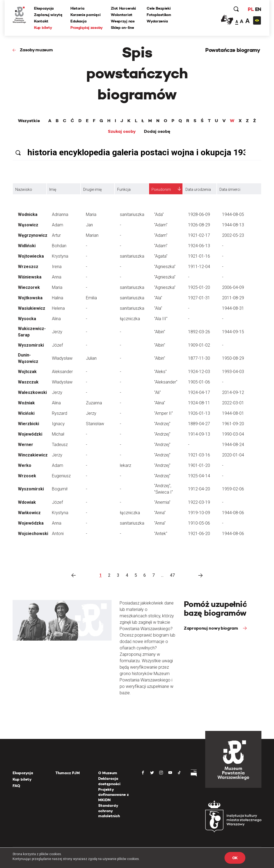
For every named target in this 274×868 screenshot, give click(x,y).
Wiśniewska (30, 277)
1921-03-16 (199, 455)
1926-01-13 (199, 413)
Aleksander (62, 372)
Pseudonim (161, 189)
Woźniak (26, 403)
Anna (57, 277)
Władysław (62, 358)
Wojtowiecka (31, 256)
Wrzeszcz (28, 267)
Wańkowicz (29, 513)
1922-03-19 (199, 502)
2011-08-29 (233, 298)
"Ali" (157, 392)
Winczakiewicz (33, 455)
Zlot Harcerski (123, 8)
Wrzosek (27, 476)
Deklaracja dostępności (109, 781)
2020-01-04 (233, 455)
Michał (58, 434)
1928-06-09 (199, 214)
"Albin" (160, 332)
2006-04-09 (233, 287)
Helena (58, 308)
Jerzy (57, 332)
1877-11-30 (199, 358)
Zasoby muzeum (36, 50)
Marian (92, 235)
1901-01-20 (199, 465)
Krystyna (60, 256)
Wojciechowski (33, 534)
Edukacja (79, 21)
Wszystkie (29, 121)
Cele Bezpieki (159, 8)
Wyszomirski (31, 345)
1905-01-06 (199, 382)
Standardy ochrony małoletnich (109, 811)
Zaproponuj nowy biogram (211, 628)
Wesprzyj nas (123, 21)
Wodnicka (28, 214)
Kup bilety (43, 28)
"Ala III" (161, 319)
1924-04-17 (199, 392)
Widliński (27, 246)
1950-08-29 (233, 358)
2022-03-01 (233, 403)
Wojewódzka (31, 523)
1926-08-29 (199, 225)
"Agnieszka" (165, 267)
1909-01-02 (199, 345)
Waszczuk (28, 382)
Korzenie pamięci (85, 15)
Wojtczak (27, 372)
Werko (25, 465)
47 (172, 575)
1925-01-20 (199, 287)
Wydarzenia (157, 21)
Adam (58, 225)
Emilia (91, 298)
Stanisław (95, 424)
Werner (26, 445)
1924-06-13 (199, 246)
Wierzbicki (28, 424)
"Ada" (159, 214)
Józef (57, 345)
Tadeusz (60, 445)
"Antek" (161, 534)
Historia (77, 8)
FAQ (16, 786)
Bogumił (60, 489)
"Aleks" (160, 372)
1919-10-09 (199, 513)
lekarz (125, 465)
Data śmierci (230, 189)
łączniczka (130, 319)
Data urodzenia (198, 189)
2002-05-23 (233, 235)
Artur (56, 235)
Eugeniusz (61, 476)
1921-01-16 (199, 256)
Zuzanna (94, 403)
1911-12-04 (199, 267)
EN (258, 9)
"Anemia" (162, 502)
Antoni (58, 534)
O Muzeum (108, 773)
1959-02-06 (233, 489)
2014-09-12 (233, 392)
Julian (91, 358)
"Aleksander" (166, 382)
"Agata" (161, 256)
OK (235, 858)
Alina (56, 319)
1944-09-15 (233, 332)
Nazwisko (24, 189)
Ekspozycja (44, 8)
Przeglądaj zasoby (87, 28)
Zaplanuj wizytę (48, 15)
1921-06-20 (199, 534)
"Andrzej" (162, 424)
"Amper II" (163, 413)
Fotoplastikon (159, 15)
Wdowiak (27, 502)
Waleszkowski (32, 392)
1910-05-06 (199, 523)
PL (251, 9)
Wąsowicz (28, 225)
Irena (57, 267)
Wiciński (26, 413)
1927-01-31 (199, 298)
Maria (91, 214)
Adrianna (60, 214)
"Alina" (160, 403)
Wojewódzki (30, 434)
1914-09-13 (199, 434)
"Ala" (158, 298)
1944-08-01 (233, 413)
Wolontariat (122, 15)
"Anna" (160, 513)
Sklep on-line (122, 28)
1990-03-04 (233, 434)
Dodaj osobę (157, 131)
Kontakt (41, 21)
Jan (89, 225)
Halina (58, 298)
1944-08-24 (233, 445)
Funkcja (124, 189)
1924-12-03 (199, 372)
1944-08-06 (233, 513)
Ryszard (60, 413)
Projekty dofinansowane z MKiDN (113, 795)
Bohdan (59, 246)
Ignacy (58, 424)
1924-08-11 (199, 403)
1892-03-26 (199, 332)
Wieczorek (29, 287)
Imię (53, 189)
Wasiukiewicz (32, 308)
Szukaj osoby (122, 131)
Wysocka (27, 319)
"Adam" (161, 225)
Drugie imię (92, 189)
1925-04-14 (199, 476)
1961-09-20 (233, 424)
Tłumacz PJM (68, 773)
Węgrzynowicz (33, 235)
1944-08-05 (233, 214)
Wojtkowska (30, 298)
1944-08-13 (233, 225)
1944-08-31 (233, 308)
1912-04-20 (199, 489)
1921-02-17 (199, 235)
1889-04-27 (199, 424)
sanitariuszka (132, 214)
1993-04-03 (233, 372)
